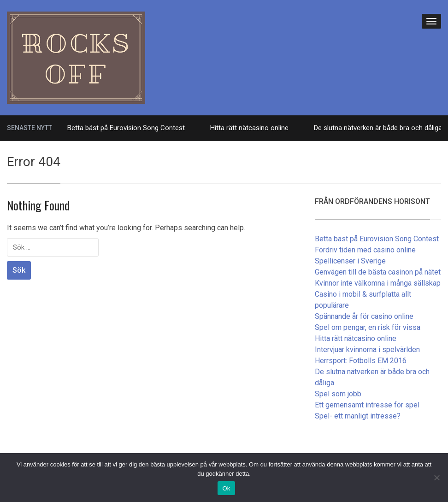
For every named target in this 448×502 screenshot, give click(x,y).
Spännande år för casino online (364, 316)
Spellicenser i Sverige (350, 261)
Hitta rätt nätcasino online (249, 128)
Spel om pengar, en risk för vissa (368, 327)
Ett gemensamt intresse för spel (367, 405)
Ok (226, 488)
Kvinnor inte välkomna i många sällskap (378, 283)
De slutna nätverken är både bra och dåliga (378, 128)
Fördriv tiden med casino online (365, 250)
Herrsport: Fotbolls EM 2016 (361, 361)
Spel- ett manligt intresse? (358, 416)
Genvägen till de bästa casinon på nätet (378, 272)
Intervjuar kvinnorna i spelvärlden (367, 350)
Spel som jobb (338, 394)
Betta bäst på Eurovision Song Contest (126, 128)
